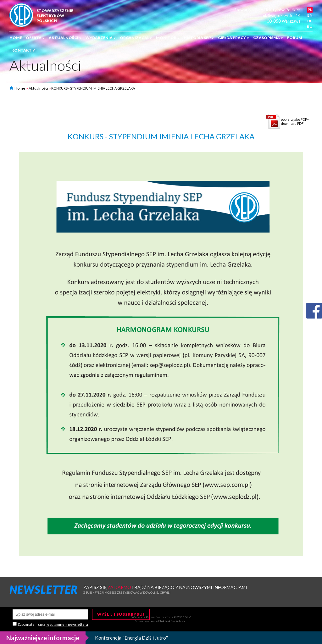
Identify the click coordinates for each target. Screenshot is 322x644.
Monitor (168, 38)
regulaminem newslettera (67, 624)
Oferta (35, 38)
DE (310, 21)
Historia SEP (199, 38)
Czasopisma (268, 38)
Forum (295, 38)
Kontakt (23, 50)
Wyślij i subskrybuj (121, 614)
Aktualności (65, 38)
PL (310, 10)
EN (310, 15)
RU (310, 27)
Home (16, 38)
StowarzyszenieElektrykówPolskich (55, 16)
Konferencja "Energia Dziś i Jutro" (131, 638)
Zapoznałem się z (53, 624)
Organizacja (136, 38)
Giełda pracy (234, 38)
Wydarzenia (101, 38)
